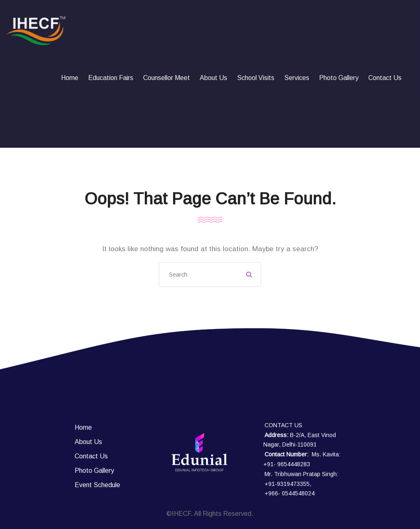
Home (70, 78)
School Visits (256, 78)
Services (297, 78)
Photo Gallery (339, 78)
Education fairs (111, 78)
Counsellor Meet (167, 78)
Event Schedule (97, 485)
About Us (213, 78)
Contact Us (385, 78)
